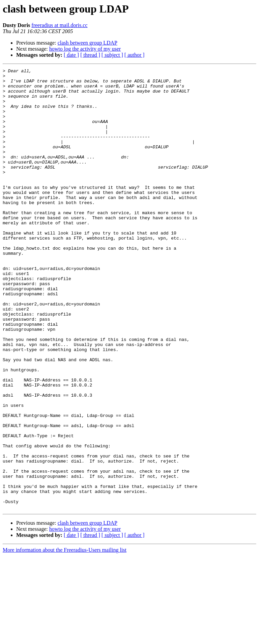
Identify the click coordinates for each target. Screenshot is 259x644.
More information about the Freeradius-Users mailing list (65, 638)
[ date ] (71, 55)
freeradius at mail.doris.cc (59, 25)
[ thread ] (90, 55)
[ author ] (135, 55)
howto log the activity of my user (85, 49)
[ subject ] (112, 55)
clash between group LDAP (88, 43)
